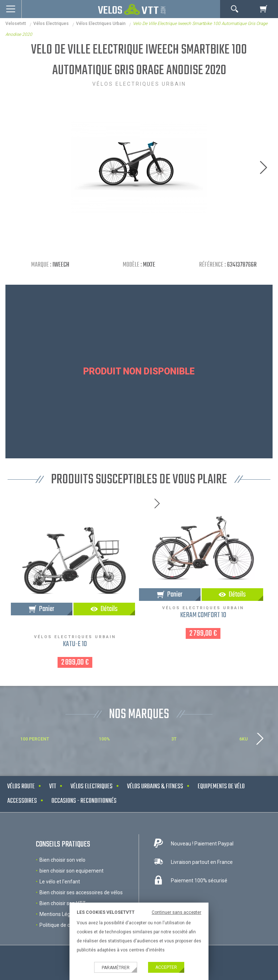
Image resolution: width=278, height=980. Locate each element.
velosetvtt (16, 24)
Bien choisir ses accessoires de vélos (81, 892)
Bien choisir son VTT (63, 903)
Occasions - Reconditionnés (84, 801)
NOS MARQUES (139, 715)
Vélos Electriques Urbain (101, 24)
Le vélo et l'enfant (60, 882)
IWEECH (61, 265)
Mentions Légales (60, 914)
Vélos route (21, 787)
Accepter (166, 967)
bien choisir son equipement (71, 871)
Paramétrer (116, 968)
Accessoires (22, 801)
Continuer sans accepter (176, 912)
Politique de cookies (62, 925)
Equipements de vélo (221, 787)
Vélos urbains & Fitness (155, 787)
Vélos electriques (51, 24)
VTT (53, 787)
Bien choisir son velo (62, 860)
